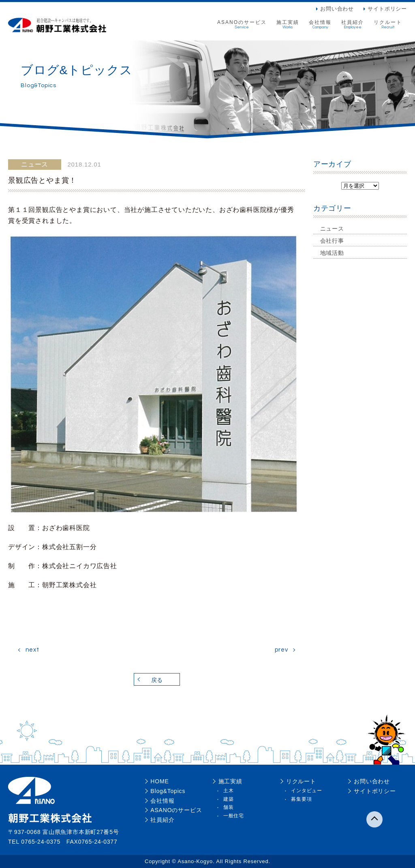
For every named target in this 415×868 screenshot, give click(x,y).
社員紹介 (353, 25)
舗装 (229, 807)
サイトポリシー (387, 9)
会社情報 (320, 25)
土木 (229, 791)
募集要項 (301, 799)
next (32, 650)
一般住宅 (234, 816)
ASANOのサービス (242, 25)
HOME (159, 781)
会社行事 (332, 241)
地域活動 (332, 253)
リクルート (388, 25)
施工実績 (288, 25)
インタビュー (307, 791)
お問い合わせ (337, 9)
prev (281, 650)
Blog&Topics (168, 791)
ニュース (332, 229)
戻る (157, 680)
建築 (229, 799)
